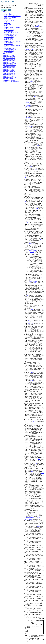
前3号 (28, 102)
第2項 (32, 472)
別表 (38, 146)
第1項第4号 (29, 118)
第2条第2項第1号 (33, 251)
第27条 (38, 526)
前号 (42, 277)
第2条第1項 (30, 321)
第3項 (32, 49)
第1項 (27, 49)
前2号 (35, 97)
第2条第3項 (31, 244)
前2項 (32, 381)
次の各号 (38, 25)
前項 (36, 169)
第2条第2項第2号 (33, 281)
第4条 (37, 209)
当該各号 (37, 27)
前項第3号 (28, 105)
